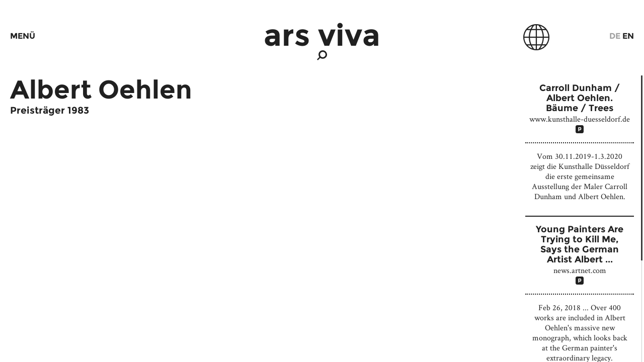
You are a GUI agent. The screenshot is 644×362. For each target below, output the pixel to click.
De (615, 36)
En (628, 36)
